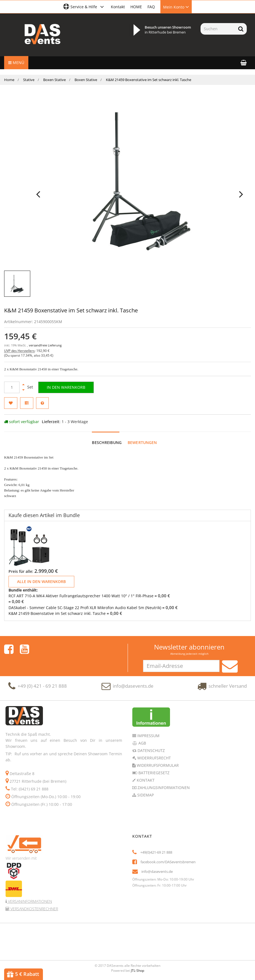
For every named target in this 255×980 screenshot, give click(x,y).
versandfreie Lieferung (45, 345)
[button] (84, 7)
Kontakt (118, 7)
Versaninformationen (29, 901)
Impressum (148, 736)
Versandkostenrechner (34, 909)
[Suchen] (218, 29)
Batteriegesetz (153, 773)
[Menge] (12, 387)
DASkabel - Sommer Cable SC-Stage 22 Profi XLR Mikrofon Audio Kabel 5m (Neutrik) (85, 608)
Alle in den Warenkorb (41, 581)
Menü (16, 63)
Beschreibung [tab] (107, 442)
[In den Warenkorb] (66, 387)
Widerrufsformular (157, 765)
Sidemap (145, 795)
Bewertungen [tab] (142, 442)
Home (9, 80)
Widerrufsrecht (153, 758)
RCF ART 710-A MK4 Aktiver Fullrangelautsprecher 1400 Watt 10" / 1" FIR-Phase (81, 596)
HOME (136, 7)
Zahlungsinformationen (163, 788)
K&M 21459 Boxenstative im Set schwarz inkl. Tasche (57, 613)
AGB (142, 743)
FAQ (151, 7)
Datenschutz (151, 750)
